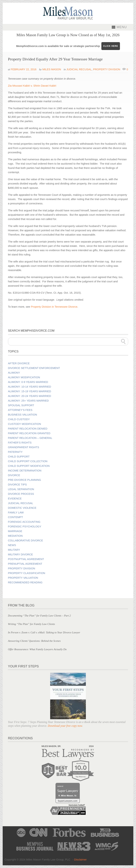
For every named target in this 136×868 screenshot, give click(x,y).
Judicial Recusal (79, 69)
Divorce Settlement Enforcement (34, 368)
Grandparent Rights (24, 447)
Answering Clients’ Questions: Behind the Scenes (34, 641)
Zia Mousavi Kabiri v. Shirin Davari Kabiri (32, 86)
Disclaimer (80, 859)
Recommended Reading (25, 582)
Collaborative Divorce (26, 540)
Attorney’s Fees (20, 410)
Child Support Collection (28, 461)
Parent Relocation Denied (28, 429)
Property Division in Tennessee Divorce (54, 307)
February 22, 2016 (24, 69)
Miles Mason (52, 69)
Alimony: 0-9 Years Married (28, 382)
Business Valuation (23, 415)
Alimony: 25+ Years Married (28, 401)
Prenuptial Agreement (25, 564)
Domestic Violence (22, 508)
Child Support (19, 457)
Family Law (16, 513)
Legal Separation (21, 489)
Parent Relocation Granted (29, 433)
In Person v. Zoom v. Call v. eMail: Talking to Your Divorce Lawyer (44, 632)
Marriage (15, 531)
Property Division (107, 69)
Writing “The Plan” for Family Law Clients (31, 624)
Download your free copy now (65, 726)
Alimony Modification (24, 377)
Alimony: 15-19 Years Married (30, 391)
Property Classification (27, 573)
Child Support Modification (29, 466)
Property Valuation (23, 578)
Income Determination (25, 471)
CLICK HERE (111, 46)
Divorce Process (21, 494)
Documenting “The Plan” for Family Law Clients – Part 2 (39, 616)
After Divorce (19, 363)
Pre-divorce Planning (25, 480)
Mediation (15, 536)
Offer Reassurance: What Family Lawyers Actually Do (37, 649)
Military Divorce (21, 554)
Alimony (14, 373)
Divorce (14, 475)
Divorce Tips (17, 485)
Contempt (16, 517)
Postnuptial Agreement (26, 559)
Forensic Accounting (24, 522)
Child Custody (19, 419)
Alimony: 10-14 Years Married (30, 387)
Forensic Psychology (25, 527)
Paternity (15, 452)
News (12, 545)
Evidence (15, 499)
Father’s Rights (20, 443)
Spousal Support (21, 405)
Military (14, 550)
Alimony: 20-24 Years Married (30, 396)
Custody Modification (25, 424)
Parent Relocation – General (30, 438)
